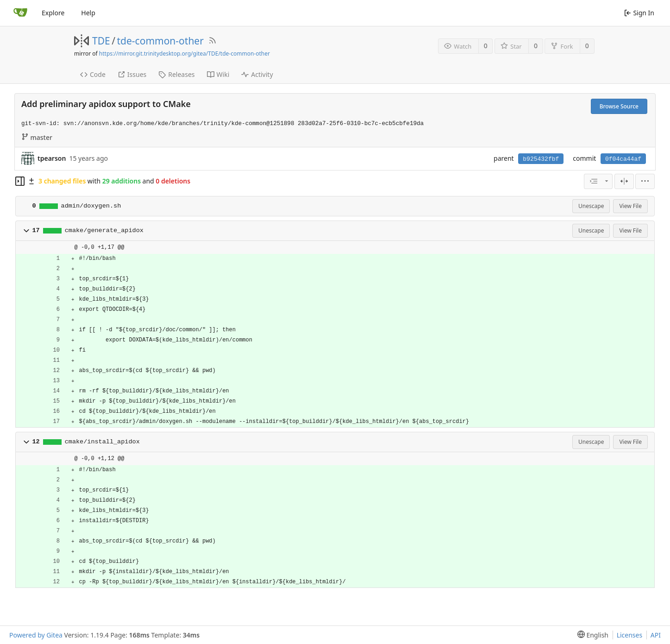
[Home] (20, 13)
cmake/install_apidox (102, 442)
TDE (101, 41)
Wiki (218, 74)
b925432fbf (541, 159)
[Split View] (624, 181)
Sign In (639, 13)
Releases (176, 74)
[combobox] (598, 181)
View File (630, 206)
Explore (53, 13)
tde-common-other (160, 41)
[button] (26, 231)
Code (93, 74)
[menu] (645, 181)
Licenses (630, 635)
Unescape (591, 206)
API (656, 635)
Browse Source (619, 106)
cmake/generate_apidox (104, 230)
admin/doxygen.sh (91, 206)
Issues (132, 74)
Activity (257, 74)
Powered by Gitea (36, 635)
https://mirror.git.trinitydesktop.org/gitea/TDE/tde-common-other (185, 54)
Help (88, 13)
